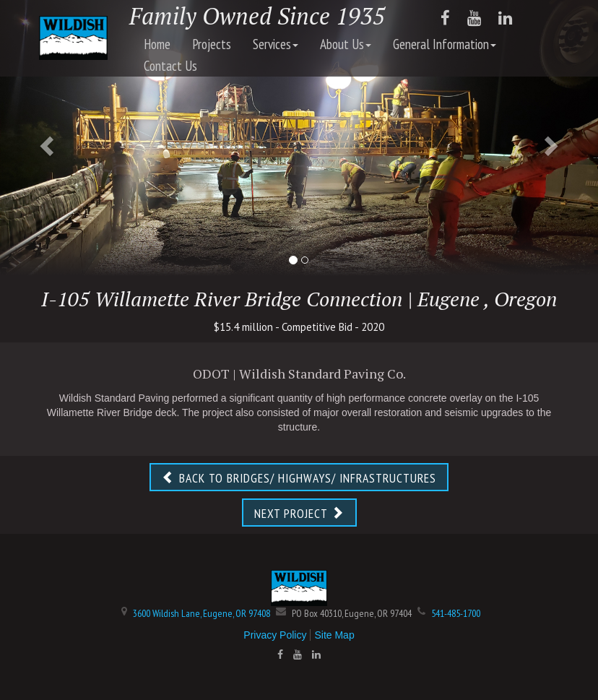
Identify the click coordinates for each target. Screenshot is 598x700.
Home (157, 44)
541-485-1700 (456, 613)
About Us (346, 44)
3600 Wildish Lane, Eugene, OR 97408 (201, 613)
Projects (212, 44)
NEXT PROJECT (299, 513)
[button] (45, 141)
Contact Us (170, 66)
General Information (445, 44)
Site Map (334, 635)
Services (276, 44)
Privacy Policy (275, 635)
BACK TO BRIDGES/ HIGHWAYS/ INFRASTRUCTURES (299, 478)
